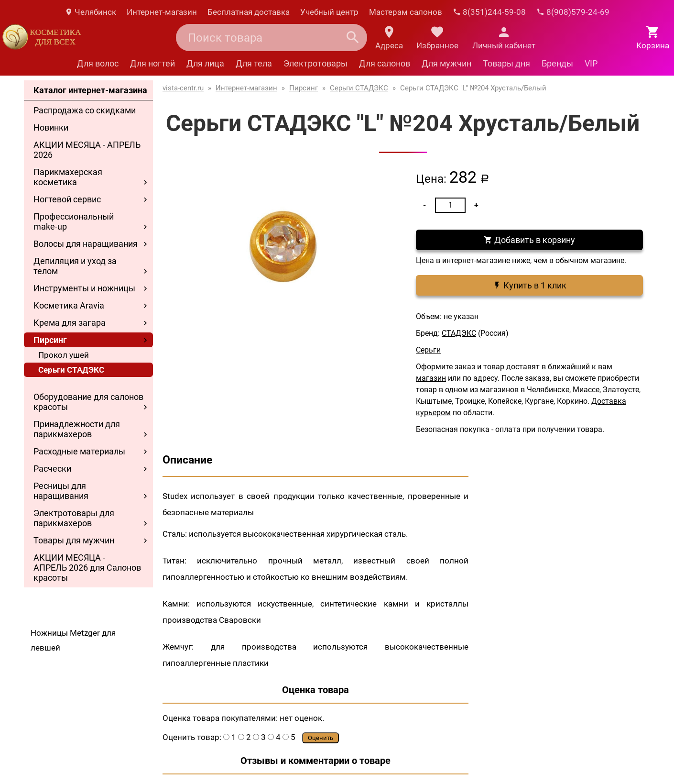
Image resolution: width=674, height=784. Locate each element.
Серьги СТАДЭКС (71, 370)
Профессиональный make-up (74, 221)
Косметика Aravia (69, 305)
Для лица (205, 63)
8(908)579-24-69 (573, 12)
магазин (431, 378)
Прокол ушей (64, 355)
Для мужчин (446, 63)
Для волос (98, 63)
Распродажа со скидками (85, 110)
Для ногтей (152, 63)
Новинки (51, 127)
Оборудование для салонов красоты (88, 402)
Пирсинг (50, 340)
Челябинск (90, 12)
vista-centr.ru (183, 88)
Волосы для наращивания (86, 244)
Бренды (557, 63)
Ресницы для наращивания (61, 491)
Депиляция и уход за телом (75, 266)
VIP (591, 63)
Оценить (321, 738)
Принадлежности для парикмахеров (77, 429)
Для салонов (385, 63)
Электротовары (315, 63)
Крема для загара (70, 323)
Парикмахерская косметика (68, 177)
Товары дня (506, 63)
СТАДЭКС (459, 333)
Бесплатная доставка (249, 12)
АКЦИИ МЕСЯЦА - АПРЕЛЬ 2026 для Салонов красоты (87, 568)
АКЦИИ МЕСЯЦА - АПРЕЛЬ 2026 (87, 150)
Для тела (254, 63)
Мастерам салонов (406, 12)
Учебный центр (329, 12)
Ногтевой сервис (67, 199)
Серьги (428, 350)
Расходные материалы (79, 451)
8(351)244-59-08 (489, 12)
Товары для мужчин (74, 540)
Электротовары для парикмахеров (74, 518)
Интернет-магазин (162, 12)
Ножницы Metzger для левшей (73, 640)
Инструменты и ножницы (84, 288)
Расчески (52, 469)
